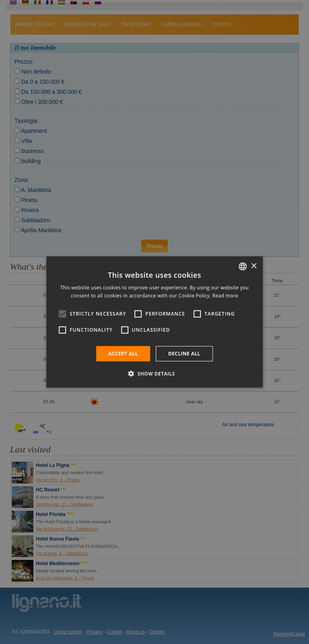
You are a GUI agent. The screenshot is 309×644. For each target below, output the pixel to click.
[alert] (154, 322)
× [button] (254, 266)
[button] (154, 374)
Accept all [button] (123, 354)
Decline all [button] (184, 354)
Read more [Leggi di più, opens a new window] (225, 296)
